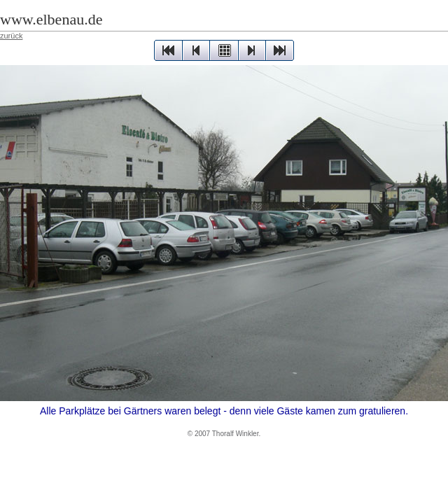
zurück (11, 36)
